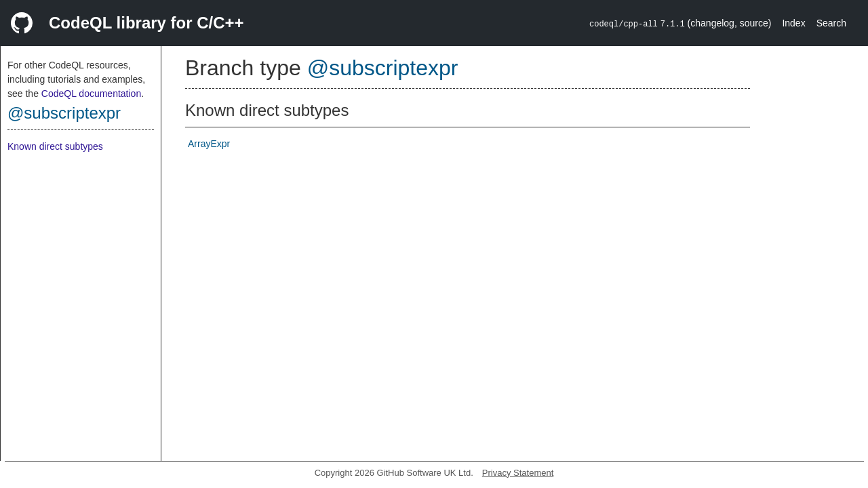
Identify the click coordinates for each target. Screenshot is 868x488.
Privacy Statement (518, 473)
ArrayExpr (209, 144)
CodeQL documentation (91, 94)
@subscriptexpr (64, 113)
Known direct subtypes (55, 146)
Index (793, 23)
